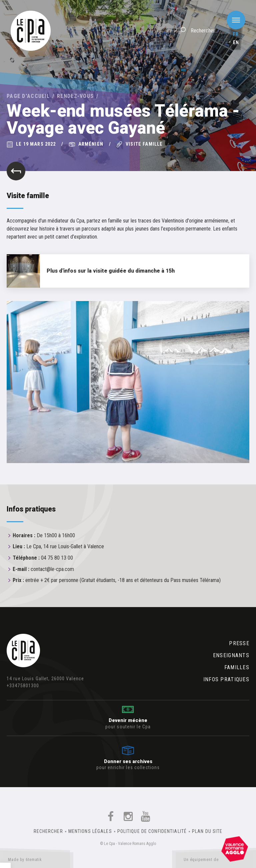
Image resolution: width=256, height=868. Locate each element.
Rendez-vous (75, 96)
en (236, 42)
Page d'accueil (28, 96)
